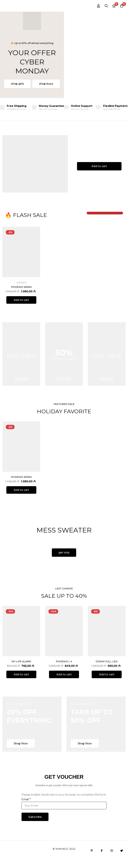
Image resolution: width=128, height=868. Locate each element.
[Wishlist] (113, 6)
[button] (17, 84)
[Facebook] (102, 858)
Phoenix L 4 (64, 669)
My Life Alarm (21, 669)
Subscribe (35, 824)
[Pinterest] (92, 858)
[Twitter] (122, 858)
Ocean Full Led (107, 669)
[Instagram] (112, 858)
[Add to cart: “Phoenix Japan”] (21, 310)
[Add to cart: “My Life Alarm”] (21, 682)
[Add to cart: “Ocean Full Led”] (107, 682)
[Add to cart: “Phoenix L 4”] (64, 682)
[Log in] (96, 6)
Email (26, 807)
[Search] (104, 6)
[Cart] (121, 6)
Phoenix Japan (21, 298)
